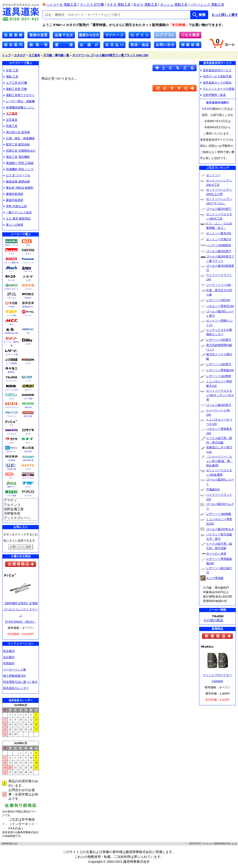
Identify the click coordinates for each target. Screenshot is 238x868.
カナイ (28, 443)
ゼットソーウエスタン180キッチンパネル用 (220, 395)
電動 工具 (11, 77)
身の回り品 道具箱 (17, 132)
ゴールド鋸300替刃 (219, 405)
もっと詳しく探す (225, 15)
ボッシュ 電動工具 (174, 5)
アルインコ (11, 416)
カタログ (20, 55)
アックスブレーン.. (21, 518)
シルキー (28, 344)
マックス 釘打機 (92, 5)
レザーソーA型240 (218, 300)
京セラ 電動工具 (145, 5)
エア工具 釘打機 (15, 83)
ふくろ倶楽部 (11, 363)
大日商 (11, 307)
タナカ (11, 443)
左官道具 (10, 120)
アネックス (28, 271)
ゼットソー (213, 175)
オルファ (28, 390)
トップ (6, 55)
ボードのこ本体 (216, 554)
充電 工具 (11, 70)
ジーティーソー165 (219, 285)
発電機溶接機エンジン (19, 107)
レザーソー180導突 (219, 376)
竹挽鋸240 (213, 489)
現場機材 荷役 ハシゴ (18, 169)
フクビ (28, 487)
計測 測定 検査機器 (19, 138)
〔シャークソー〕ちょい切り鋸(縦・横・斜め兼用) (220, 461)
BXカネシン (11, 452)
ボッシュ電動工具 (11, 263)
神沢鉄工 (28, 298)
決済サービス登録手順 (216, 76)
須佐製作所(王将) (11, 333)
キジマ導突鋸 (215, 578)
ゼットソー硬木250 (219, 233)
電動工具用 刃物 (15, 89)
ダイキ (28, 434)
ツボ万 (28, 280)
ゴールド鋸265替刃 (219, 251)
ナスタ (28, 469)
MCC (11, 324)
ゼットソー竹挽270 (219, 239)
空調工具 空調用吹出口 (20, 151)
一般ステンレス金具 (18, 212)
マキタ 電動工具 (119, 5)
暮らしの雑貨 (13, 225)
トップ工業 (11, 316)
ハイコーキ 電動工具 (62, 5)
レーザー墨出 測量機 (19, 101)
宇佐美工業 (11, 469)
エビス (11, 399)
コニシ (11, 478)
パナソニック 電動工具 (207, 5)
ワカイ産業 (11, 496)
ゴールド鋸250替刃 (219, 209)
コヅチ (28, 363)
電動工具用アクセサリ (19, 95)
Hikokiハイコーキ (11, 245)
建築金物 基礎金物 (17, 182)
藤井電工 (11, 372)
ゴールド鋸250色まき (220, 529)
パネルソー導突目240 (220, 306)
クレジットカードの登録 (217, 89)
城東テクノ (11, 487)
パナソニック (28, 263)
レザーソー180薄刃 (219, 340)
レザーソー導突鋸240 (220, 370)
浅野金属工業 (28, 460)
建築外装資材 (13, 200)
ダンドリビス (28, 478)
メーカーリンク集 (15, 670)
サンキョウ (11, 434)
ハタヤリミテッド (11, 407)
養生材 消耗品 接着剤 (18, 188)
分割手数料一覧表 (213, 95)
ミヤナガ (28, 289)
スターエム (11, 298)
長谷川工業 (28, 416)
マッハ (11, 271)
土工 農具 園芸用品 (17, 219)
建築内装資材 (13, 194)
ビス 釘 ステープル (17, 175)
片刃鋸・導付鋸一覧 (56, 55)
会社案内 (9, 657)
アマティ (21, 501)
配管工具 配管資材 (17, 144)
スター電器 (28, 399)
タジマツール (11, 381)
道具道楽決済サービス (216, 70)
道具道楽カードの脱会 (216, 83)
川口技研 (11, 460)
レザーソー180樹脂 (219, 514)
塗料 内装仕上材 (15, 206)
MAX (28, 245)
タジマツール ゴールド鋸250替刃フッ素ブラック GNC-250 (110, 55)
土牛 (28, 333)
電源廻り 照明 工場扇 (18, 163)
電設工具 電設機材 (17, 157)
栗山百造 (28, 452)
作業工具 (10, 126)
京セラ (28, 254)
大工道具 (34, 55)
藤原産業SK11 (28, 307)
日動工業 (28, 407)
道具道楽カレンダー (16, 688)
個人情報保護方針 (15, 676)
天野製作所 (21, 514)
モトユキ (11, 280)
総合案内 (9, 651)
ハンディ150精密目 (219, 245)
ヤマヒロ (28, 496)
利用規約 (9, 663)
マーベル (28, 316)
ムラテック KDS (11, 390)
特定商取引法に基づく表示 (20, 682)
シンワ (28, 381)
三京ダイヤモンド (11, 289)
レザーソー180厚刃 (219, 364)
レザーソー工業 (11, 355)
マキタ (11, 254)
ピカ (11, 425)
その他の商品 (213, 620)
